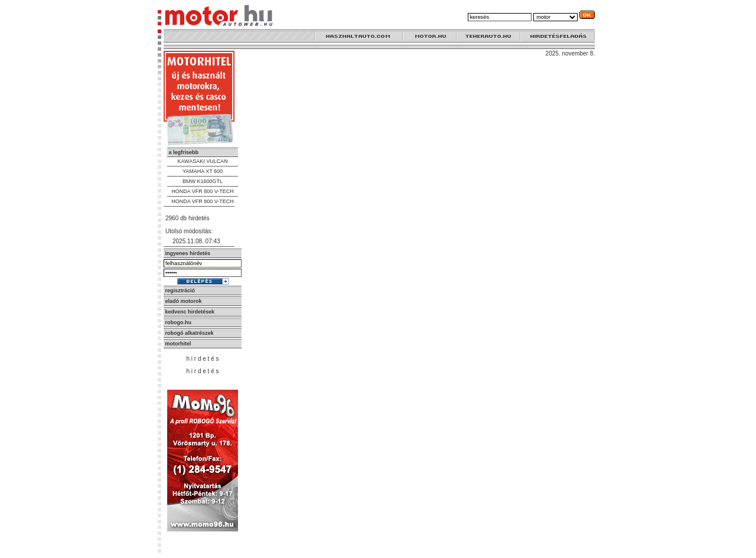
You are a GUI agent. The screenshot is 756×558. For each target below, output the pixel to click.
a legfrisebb (184, 152)
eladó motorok (184, 301)
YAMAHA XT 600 (203, 171)
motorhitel (178, 344)
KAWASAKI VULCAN (202, 161)
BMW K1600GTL (203, 181)
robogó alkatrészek (190, 333)
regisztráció (180, 291)
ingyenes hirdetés (188, 253)
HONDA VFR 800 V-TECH (203, 191)
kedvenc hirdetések (190, 312)
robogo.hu (179, 322)
